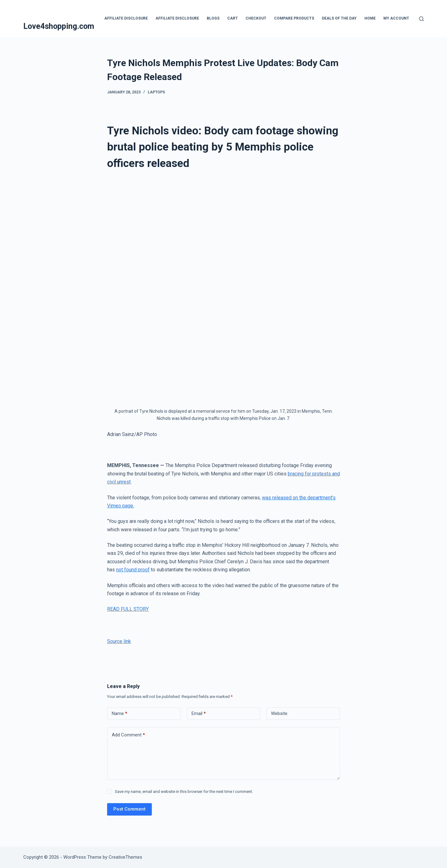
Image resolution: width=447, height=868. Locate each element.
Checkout (256, 18)
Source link (119, 641)
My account (396, 18)
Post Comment (129, 809)
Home (370, 18)
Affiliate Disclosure (126, 18)
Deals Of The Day (339, 18)
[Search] (421, 19)
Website (279, 713)
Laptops (156, 92)
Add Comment (128, 735)
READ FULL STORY (128, 609)
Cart (233, 18)
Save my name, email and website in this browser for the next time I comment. (184, 792)
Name (120, 714)
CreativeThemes (125, 857)
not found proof (133, 570)
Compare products (294, 18)
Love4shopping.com (59, 26)
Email (199, 714)
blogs (213, 18)
